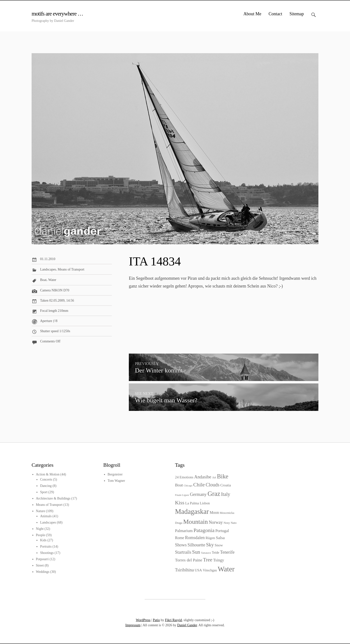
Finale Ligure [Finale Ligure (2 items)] (182, 495)
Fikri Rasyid (174, 620)
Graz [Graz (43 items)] (214, 494)
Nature (41, 511)
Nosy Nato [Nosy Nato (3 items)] (230, 523)
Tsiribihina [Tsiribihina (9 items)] (184, 570)
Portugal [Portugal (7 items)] (222, 531)
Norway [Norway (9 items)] (216, 522)
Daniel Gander (187, 625)
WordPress (143, 620)
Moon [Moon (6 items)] (214, 513)
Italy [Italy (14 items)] (226, 494)
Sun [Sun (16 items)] (196, 552)
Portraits (46, 547)
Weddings (43, 572)
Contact (275, 14)
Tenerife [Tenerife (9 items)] (227, 552)
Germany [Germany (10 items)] (198, 494)
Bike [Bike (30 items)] (223, 476)
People (41, 535)
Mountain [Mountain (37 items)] (196, 522)
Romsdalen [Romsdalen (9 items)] (195, 538)
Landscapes (48, 269)
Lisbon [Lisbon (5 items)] (205, 503)
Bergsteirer (115, 474)
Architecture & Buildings (53, 498)
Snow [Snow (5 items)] (219, 545)
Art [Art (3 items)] (214, 477)
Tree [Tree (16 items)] (208, 560)
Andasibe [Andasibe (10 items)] (203, 477)
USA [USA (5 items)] (198, 570)
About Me (253, 14)
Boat (43, 280)
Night (40, 529)
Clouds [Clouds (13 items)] (213, 485)
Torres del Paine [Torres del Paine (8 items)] (189, 560)
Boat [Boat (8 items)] (179, 485)
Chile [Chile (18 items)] (199, 485)
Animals (46, 516)
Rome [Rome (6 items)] (180, 538)
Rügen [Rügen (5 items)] (210, 538)
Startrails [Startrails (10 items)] (183, 552)
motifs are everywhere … (60, 13)
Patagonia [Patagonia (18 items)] (204, 530)
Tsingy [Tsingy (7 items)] (219, 560)
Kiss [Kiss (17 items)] (180, 503)
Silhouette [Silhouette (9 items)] (196, 545)
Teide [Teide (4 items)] (216, 553)
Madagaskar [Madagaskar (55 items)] (192, 512)
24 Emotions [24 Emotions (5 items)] (184, 477)
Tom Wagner (116, 481)
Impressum (133, 625)
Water (52, 280)
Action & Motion (48, 474)
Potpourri (42, 559)
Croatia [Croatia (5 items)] (226, 485)
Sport (44, 492)
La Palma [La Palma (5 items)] (192, 503)
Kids (43, 540)
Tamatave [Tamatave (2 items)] (206, 553)
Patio (156, 620)
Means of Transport (71, 269)
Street (40, 565)
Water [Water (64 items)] (226, 569)
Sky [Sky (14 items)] (210, 545)
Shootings (47, 553)
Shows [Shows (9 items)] (181, 545)
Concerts (46, 479)
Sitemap (297, 14)
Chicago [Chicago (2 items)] (188, 486)
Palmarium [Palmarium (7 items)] (184, 531)
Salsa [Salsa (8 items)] (220, 538)
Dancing (46, 486)
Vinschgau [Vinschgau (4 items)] (210, 570)
